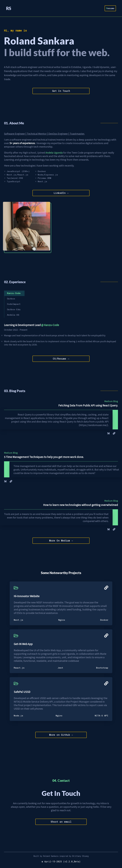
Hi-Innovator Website (27, 597)
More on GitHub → (61, 736)
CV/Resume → (61, 359)
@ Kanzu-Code (50, 325)
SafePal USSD (22, 692)
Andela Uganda (54, 152)
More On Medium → (61, 541)
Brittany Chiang (80, 857)
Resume (110, 8)
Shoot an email (61, 823)
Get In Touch (61, 91)
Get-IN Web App (23, 645)
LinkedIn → (61, 193)
